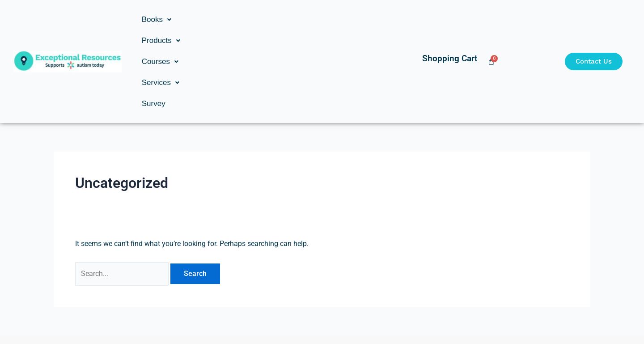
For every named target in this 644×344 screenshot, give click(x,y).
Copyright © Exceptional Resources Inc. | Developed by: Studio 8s (322, 320)
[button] (157, 19)
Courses (255, 19)
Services (305, 19)
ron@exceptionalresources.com (489, 295)
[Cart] (491, 19)
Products (204, 19)
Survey (350, 19)
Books (157, 19)
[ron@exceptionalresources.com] (489, 283)
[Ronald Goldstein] (155, 278)
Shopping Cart (450, 16)
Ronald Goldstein (155, 289)
